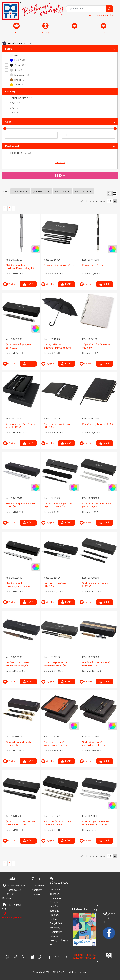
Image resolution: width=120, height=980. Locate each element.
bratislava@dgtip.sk (13, 915)
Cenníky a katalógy (55, 909)
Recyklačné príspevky (56, 926)
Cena (8, 122)
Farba (9, 49)
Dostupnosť (12, 146)
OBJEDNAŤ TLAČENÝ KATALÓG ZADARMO (84, 957)
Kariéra (36, 894)
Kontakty (37, 890)
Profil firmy (38, 886)
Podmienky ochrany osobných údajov (59, 936)
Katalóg (10, 92)
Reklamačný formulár (56, 900)
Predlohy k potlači (55, 917)
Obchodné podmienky (56, 892)
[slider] (5, 129)
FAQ (52, 945)
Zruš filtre (60, 163)
